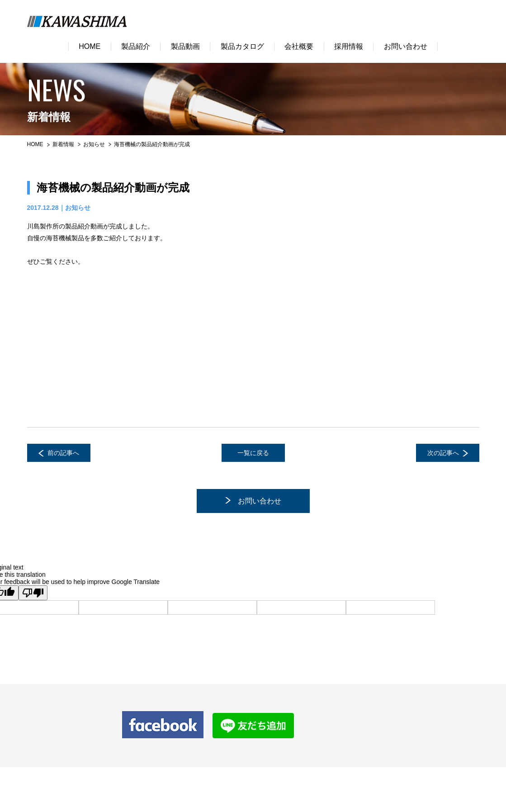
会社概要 (299, 46)
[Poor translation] (33, 593)
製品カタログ (242, 46)
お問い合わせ (406, 46)
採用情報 (349, 46)
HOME (90, 46)
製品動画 (185, 46)
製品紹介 (136, 46)
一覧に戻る (253, 453)
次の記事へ (443, 453)
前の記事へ (63, 453)
